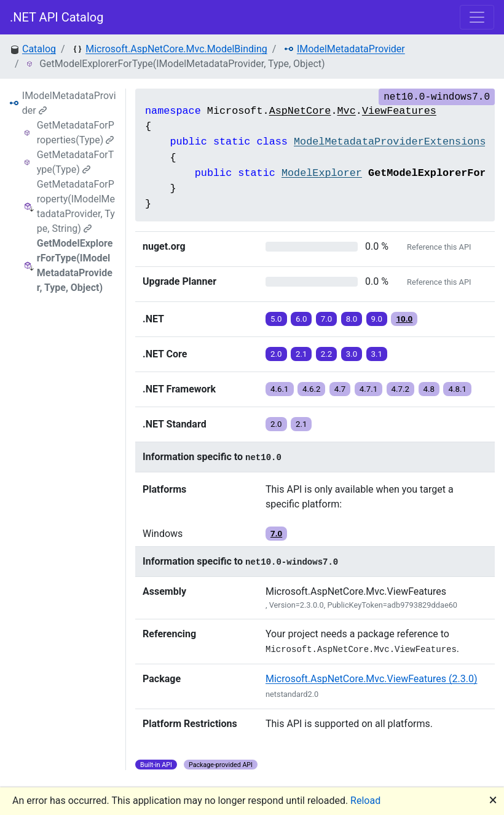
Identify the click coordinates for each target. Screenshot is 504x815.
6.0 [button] (301, 319)
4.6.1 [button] (280, 389)
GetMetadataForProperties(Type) (76, 133)
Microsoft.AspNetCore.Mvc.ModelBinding (176, 49)
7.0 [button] (327, 319)
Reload (365, 801)
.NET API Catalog (57, 17)
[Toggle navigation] (477, 17)
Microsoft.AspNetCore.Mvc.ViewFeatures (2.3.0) (372, 679)
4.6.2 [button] (312, 389)
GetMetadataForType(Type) (75, 162)
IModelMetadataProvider (351, 49)
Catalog (39, 49)
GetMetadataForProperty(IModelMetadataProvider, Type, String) (76, 206)
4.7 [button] (340, 389)
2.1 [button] (301, 354)
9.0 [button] (377, 319)
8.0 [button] (352, 319)
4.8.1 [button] (457, 389)
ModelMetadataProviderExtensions (390, 142)
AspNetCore (300, 111)
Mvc (347, 111)
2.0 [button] (276, 354)
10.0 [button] (404, 319)
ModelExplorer (322, 173)
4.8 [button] (429, 389)
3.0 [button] (352, 354)
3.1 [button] (377, 354)
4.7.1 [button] (369, 389)
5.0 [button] (276, 319)
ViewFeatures (399, 111)
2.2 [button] (327, 354)
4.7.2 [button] (401, 389)
